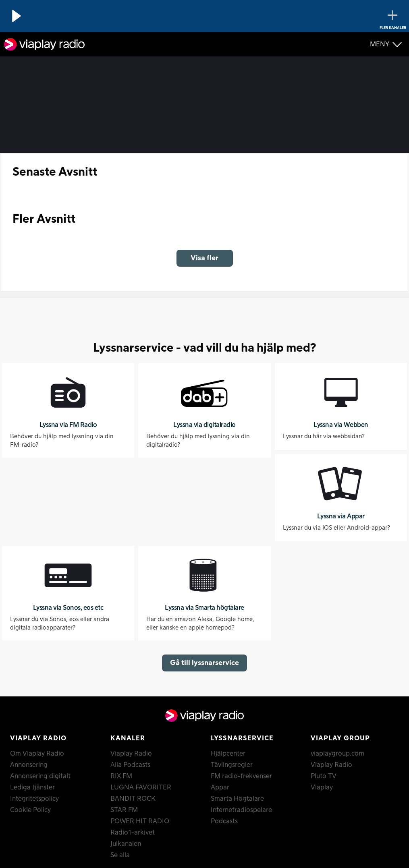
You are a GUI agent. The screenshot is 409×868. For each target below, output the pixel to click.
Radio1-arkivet (133, 833)
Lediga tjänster (32, 787)
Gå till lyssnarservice (204, 663)
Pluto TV (324, 776)
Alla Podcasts (130, 765)
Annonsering (29, 765)
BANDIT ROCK (133, 799)
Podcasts (224, 821)
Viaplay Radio (131, 754)
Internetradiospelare (241, 810)
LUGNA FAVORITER (141, 787)
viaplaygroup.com (337, 754)
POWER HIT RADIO (140, 821)
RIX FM (121, 776)
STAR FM (124, 810)
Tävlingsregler (232, 765)
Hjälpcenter (228, 754)
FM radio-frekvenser (241, 776)
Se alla (120, 855)
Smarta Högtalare (237, 799)
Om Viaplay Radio (37, 754)
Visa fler (204, 258)
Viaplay (322, 787)
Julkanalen (126, 844)
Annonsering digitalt (40, 776)
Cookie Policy (30, 810)
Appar (220, 787)
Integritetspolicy (34, 799)
